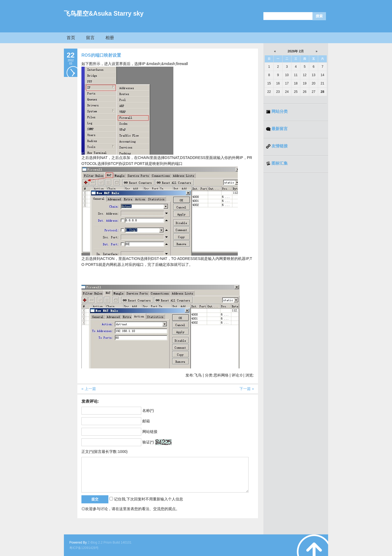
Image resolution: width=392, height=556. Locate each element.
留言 (90, 38)
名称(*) (148, 411)
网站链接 (150, 432)
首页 (71, 38)
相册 (110, 38)
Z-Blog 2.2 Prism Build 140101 (110, 543)
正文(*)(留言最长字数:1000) (104, 452)
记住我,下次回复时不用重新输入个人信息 (149, 499)
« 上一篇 (89, 389)
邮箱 (146, 421)
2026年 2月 (296, 51)
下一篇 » (247, 389)
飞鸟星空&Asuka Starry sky (104, 13)
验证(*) (148, 442)
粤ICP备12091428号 (84, 548)
